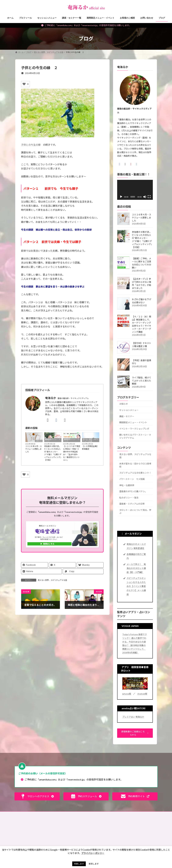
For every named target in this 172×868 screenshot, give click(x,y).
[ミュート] (145, 197)
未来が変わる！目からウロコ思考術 (135, 465)
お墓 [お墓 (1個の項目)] (94, 834)
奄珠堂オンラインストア (142, 814)
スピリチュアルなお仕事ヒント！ (135, 473)
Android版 (142, 694)
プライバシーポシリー (93, 853)
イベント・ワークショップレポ (134, 429)
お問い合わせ (24, 814)
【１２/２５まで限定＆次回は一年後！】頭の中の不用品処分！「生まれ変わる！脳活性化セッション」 (72, 453)
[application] (135, 190)
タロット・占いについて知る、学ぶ (135, 511)
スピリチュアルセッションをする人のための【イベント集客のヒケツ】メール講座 (136, 586)
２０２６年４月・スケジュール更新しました (34, 449)
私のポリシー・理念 (129, 497)
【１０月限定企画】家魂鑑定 (90, 448)
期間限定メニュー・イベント (53, 440)
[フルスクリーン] (149, 197)
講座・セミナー (127, 416)
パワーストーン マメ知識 (132, 479)
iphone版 (127, 694)
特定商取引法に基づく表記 (74, 814)
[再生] (121, 197)
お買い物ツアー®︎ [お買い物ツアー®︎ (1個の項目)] (99, 843)
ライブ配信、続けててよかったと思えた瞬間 (142, 380)
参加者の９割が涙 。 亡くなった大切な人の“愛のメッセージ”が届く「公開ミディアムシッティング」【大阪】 (53, 453)
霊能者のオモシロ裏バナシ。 (133, 491)
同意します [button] (79, 864)
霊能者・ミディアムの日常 (132, 504)
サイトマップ (121, 814)
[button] (135, 733)
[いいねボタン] (24, 84)
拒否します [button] (94, 864)
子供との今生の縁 (31, 145)
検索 (152, 827)
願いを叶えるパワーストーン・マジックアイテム (135, 436)
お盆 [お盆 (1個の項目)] (105, 834)
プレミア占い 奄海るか (133, 717)
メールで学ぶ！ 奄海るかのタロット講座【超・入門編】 (136, 568)
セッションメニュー (129, 410)
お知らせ (39, 441)
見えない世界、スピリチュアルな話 (90, 440)
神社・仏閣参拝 (127, 485)
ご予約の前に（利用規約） (46, 814)
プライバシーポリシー (100, 814)
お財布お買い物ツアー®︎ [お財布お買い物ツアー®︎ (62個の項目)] (102, 838)
